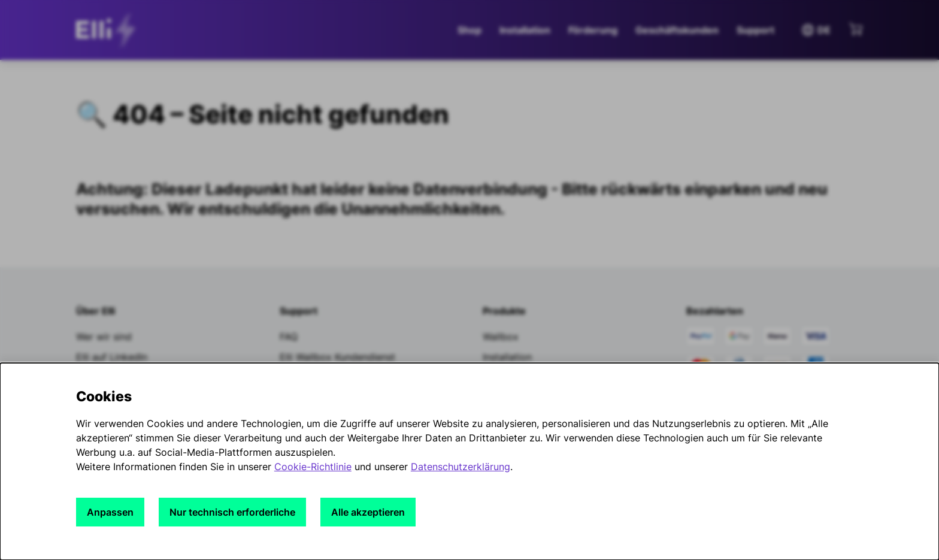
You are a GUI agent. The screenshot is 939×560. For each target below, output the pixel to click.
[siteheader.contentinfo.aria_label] (109, 30)
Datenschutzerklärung (461, 467)
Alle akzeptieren (368, 512)
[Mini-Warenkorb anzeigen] (856, 29)
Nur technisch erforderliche (232, 512)
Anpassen (110, 512)
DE (816, 30)
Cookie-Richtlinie (313, 467)
